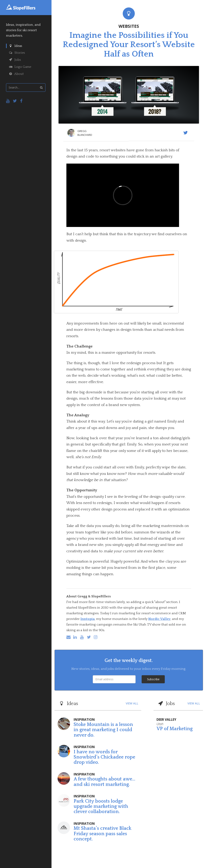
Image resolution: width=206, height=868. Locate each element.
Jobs (15, 60)
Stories (17, 53)
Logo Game (20, 67)
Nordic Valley (159, 619)
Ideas (16, 46)
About (16, 74)
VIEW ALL (132, 703)
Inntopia (88, 619)
